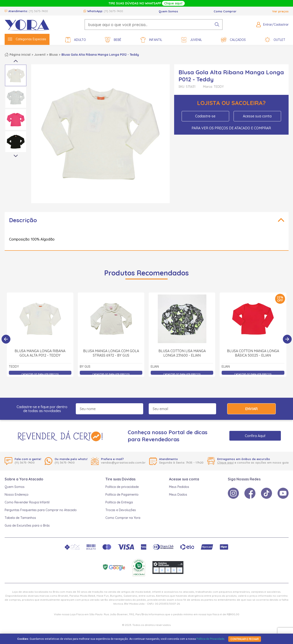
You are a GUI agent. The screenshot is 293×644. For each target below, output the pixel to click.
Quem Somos (168, 11)
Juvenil (192, 40)
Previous (16, 61)
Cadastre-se (205, 116)
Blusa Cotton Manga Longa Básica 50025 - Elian (253, 355)
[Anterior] (6, 339)
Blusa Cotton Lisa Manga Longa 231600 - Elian (182, 355)
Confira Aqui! (255, 436)
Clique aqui (225, 462)
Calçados (233, 40)
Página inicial (20, 55)
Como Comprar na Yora (123, 518)
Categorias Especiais (27, 39)
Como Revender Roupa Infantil (27, 502)
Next (16, 156)
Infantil (151, 40)
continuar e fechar (245, 639)
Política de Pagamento (122, 495)
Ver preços (280, 11)
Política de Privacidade (210, 639)
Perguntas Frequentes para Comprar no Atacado (41, 510)
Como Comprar (225, 11)
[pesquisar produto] (217, 25)
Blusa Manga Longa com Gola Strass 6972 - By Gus (111, 355)
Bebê (113, 40)
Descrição (23, 220)
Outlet (275, 40)
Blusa (53, 55)
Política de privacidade (122, 487)
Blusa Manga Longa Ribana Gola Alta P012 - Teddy (40, 355)
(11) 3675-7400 (38, 11)
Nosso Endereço (17, 495)
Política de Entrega (119, 502)
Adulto (76, 40)
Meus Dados (178, 495)
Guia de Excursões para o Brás (27, 526)
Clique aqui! (173, 3)
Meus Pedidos (179, 487)
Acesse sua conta (257, 116)
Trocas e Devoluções (121, 510)
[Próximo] (287, 339)
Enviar (251, 409)
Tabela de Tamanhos (20, 518)
